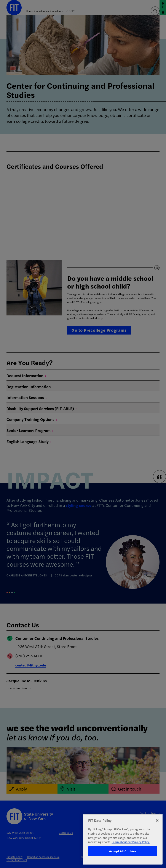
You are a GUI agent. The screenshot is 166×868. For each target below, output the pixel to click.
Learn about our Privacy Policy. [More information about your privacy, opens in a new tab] (131, 842)
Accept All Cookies (123, 851)
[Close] (157, 820)
